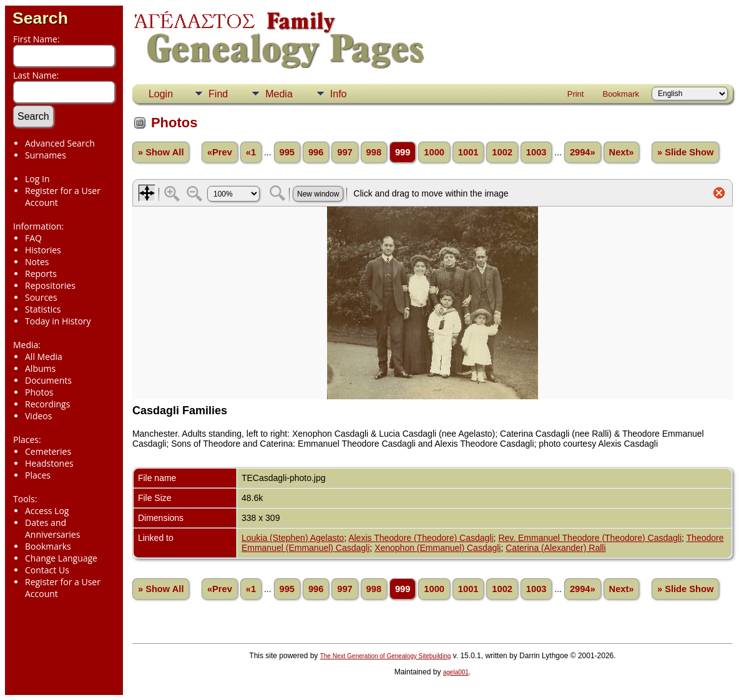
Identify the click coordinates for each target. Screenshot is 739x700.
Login (161, 94)
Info (339, 94)
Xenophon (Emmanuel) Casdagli (438, 548)
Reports (41, 274)
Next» (622, 152)
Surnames (46, 155)
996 (316, 152)
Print (576, 94)
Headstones (49, 463)
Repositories (50, 285)
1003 (536, 152)
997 (345, 152)
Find (218, 94)
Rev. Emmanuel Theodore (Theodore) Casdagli (590, 538)
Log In (37, 179)
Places (38, 475)
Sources (41, 297)
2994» (583, 152)
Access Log (47, 511)
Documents (48, 380)
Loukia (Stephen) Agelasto (293, 538)
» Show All (161, 152)
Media (279, 94)
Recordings (47, 404)
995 (287, 152)
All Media (44, 357)
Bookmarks (48, 546)
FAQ (33, 238)
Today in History (58, 321)
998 (374, 152)
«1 (251, 152)
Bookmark (621, 94)
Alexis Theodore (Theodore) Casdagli (421, 538)
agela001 (456, 672)
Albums (40, 368)
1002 (502, 152)
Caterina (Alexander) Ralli (555, 548)
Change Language (61, 558)
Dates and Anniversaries (52, 528)
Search (40, 18)
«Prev (220, 152)
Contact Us (47, 570)
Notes (37, 262)
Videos (38, 416)
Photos (39, 392)
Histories (43, 250)
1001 (468, 152)
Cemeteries (48, 451)
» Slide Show (685, 152)
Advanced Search (60, 143)
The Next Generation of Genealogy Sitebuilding (386, 656)
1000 (434, 152)
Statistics (43, 309)
